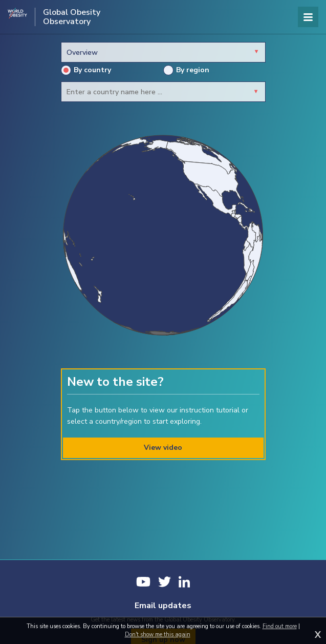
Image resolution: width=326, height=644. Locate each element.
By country (86, 70)
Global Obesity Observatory (72, 17)
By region (186, 70)
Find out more (280, 626)
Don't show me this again (158, 635)
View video (163, 448)
